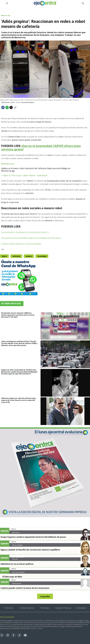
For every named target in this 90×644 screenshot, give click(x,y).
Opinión (13, 529)
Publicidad (45, 608)
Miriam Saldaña (17, 545)
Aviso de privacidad (7, 617)
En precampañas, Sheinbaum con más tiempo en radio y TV (25, 232)
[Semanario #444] (45, 472)
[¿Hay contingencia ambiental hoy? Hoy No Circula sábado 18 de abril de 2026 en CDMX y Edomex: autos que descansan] (65, 354)
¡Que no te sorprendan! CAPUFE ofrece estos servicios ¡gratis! (41, 148)
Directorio (9, 608)
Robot (4, 256)
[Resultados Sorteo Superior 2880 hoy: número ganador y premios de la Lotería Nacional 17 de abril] (65, 326)
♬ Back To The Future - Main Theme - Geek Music (24, 175)
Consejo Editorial (27, 608)
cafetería (16, 256)
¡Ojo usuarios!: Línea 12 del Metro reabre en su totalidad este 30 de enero (31, 238)
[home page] (45, 3)
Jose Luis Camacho (18, 572)
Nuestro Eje (6, 15)
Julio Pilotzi (16, 532)
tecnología (42, 256)
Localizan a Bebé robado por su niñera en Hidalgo (21, 244)
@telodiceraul (8, 164)
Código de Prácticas (63, 608)
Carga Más (45, 596)
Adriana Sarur (17, 583)
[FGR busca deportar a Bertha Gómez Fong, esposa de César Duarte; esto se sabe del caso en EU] (65, 411)
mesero (29, 256)
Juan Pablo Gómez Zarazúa (18, 558)
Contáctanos (81, 608)
